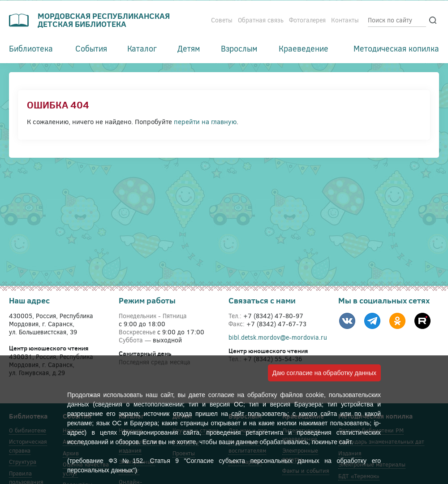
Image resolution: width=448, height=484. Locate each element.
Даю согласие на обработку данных (324, 373)
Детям (189, 48)
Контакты (345, 20)
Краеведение (304, 48)
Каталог (142, 48)
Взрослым (239, 48)
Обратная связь (261, 20)
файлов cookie (302, 395)
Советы (222, 20)
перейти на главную (205, 121)
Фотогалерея (307, 20)
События (91, 48)
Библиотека (31, 48)
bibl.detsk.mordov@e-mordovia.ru (278, 337)
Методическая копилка (396, 48)
